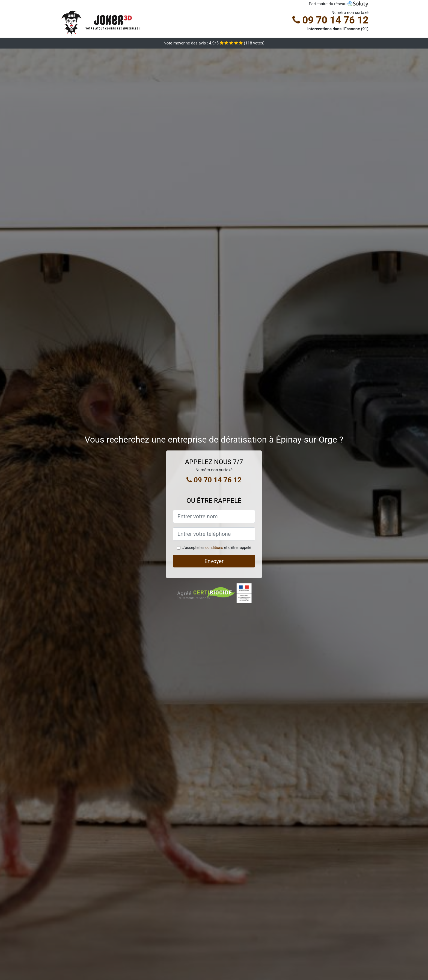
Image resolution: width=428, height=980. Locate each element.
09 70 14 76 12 (330, 20)
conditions (214, 548)
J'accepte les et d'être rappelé (217, 548)
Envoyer (214, 561)
